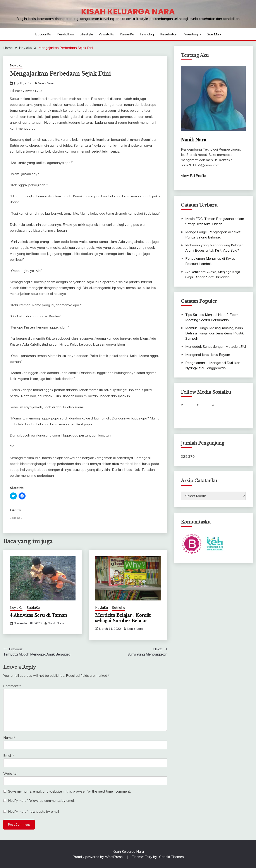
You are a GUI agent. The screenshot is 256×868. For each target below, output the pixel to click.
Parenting (190, 34)
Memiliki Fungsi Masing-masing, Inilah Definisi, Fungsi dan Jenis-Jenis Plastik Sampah (215, 333)
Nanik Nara (46, 83)
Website (10, 773)
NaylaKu (16, 65)
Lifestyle (86, 34)
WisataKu (106, 34)
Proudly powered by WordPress (98, 857)
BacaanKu (43, 34)
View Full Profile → (196, 176)
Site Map (214, 34)
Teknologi (147, 34)
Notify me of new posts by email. (34, 811)
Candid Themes (171, 857)
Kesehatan (169, 34)
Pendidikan (65, 34)
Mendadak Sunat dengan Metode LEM (216, 346)
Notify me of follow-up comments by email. (42, 800)
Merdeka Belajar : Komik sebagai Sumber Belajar (123, 618)
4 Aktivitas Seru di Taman (38, 615)
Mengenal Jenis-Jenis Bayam (208, 355)
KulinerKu (127, 34)
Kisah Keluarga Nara (128, 12)
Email (9, 755)
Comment (12, 686)
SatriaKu (33, 608)
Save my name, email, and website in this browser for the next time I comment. (69, 791)
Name (9, 738)
